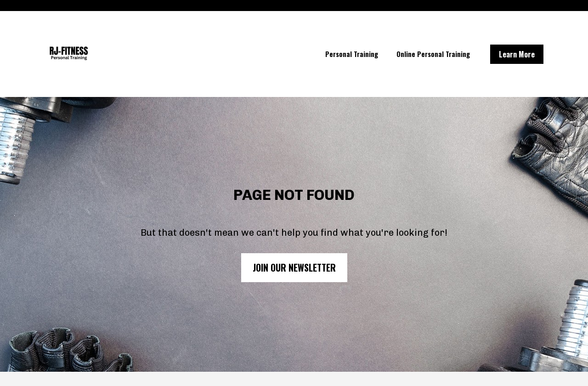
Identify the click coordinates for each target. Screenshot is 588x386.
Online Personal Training (433, 54)
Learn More (517, 54)
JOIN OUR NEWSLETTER (294, 265)
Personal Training (352, 54)
